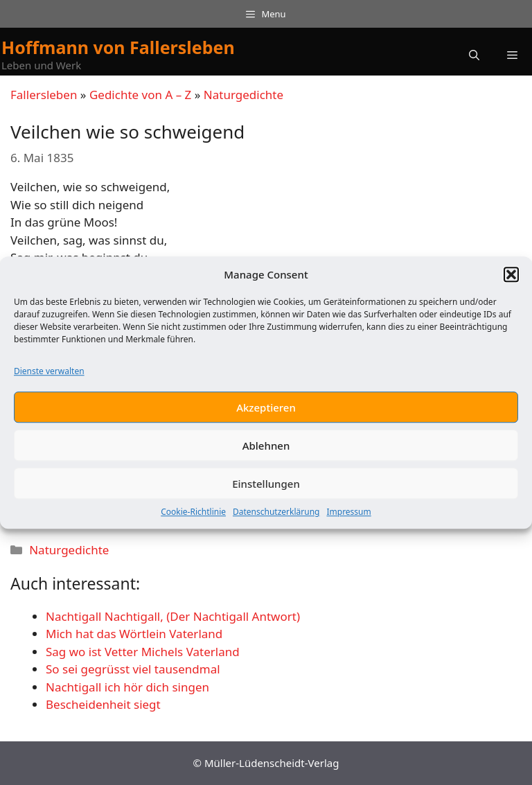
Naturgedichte (243, 95)
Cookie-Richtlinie (193, 515)
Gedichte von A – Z (140, 95)
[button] (511, 277)
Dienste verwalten (49, 374)
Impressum (348, 515)
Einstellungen (266, 486)
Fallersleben (44, 95)
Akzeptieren (266, 410)
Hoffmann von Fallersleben (118, 47)
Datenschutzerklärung (276, 515)
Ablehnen (266, 448)
